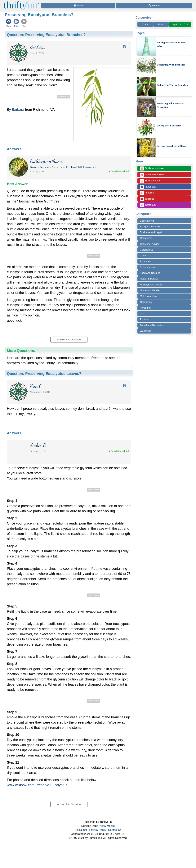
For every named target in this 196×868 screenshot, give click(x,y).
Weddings (145, 331)
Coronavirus (147, 250)
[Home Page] (21, 2)
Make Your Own (149, 296)
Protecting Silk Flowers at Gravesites (171, 105)
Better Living (147, 221)
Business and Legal (151, 232)
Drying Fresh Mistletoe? (170, 126)
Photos (144, 319)
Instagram (148, 205)
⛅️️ (124, 834)
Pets (142, 314)
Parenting (145, 308)
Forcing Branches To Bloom (172, 146)
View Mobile (107, 826)
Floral (161, 24)
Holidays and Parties (151, 285)
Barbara (18, 110)
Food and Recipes (150, 273)
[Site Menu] (78, 6)
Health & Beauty (149, 279)
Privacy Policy (98, 830)
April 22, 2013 (180, 24)
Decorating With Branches (171, 65)
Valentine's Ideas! (152, 175)
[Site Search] (154, 6)
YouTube (147, 199)
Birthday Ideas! (151, 181)
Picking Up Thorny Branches (172, 85)
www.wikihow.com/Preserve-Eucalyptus (37, 785)
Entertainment (148, 267)
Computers (146, 238)
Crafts (145, 24)
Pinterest (147, 193)
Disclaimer (81, 830)
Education (145, 261)
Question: (46, 35)
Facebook (148, 187)
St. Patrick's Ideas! (153, 168)
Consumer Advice (150, 244)
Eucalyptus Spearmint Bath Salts (171, 44)
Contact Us (115, 830)
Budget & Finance (150, 227)
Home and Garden (150, 290)
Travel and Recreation (152, 325)
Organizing (146, 302)
